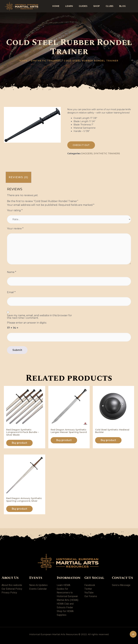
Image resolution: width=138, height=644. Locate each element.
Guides (83, 6)
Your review (15, 229)
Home (56, 6)
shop (97, 6)
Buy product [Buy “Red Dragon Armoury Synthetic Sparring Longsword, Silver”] (19, 509)
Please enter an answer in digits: (27, 323)
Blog (122, 6)
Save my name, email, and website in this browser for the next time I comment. (39, 317)
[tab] (18, 177)
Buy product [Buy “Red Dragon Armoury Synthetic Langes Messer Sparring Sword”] (64, 440)
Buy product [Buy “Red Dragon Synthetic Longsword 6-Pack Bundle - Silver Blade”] (19, 443)
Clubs (109, 6)
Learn (69, 6)
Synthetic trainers (46, 61)
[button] (81, 145)
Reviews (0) (18, 177)
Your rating (15, 210)
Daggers (87, 153)
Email (11, 292)
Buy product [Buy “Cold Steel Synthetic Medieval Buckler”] (108, 440)
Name (12, 272)
